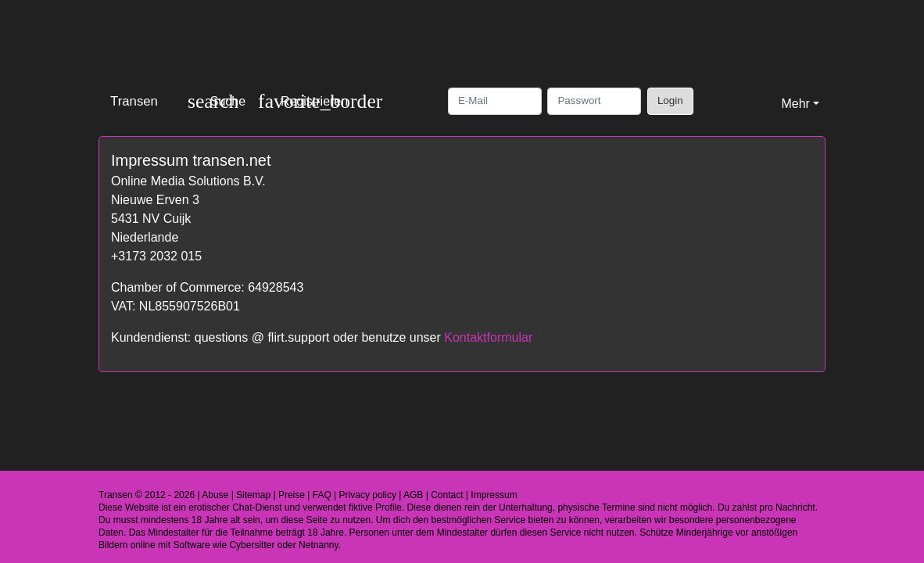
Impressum (494, 495)
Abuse (215, 495)
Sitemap (253, 495)
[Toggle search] (217, 101)
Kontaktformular (488, 337)
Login (670, 100)
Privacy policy (368, 495)
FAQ (322, 495)
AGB (413, 495)
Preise (292, 495)
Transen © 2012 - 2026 (147, 495)
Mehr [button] (795, 104)
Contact (447, 495)
